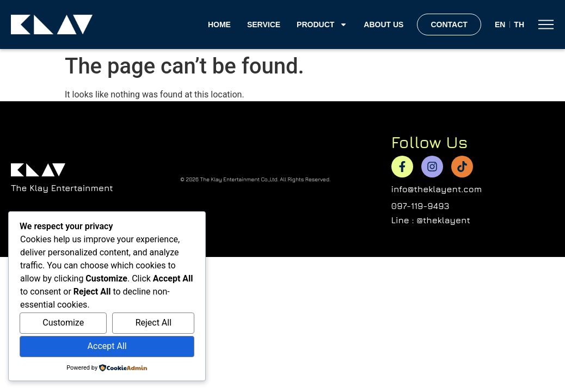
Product (322, 24)
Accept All (107, 346)
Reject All (153, 323)
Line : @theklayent (431, 220)
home (219, 24)
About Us (383, 24)
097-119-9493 (420, 206)
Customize (63, 323)
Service (264, 24)
